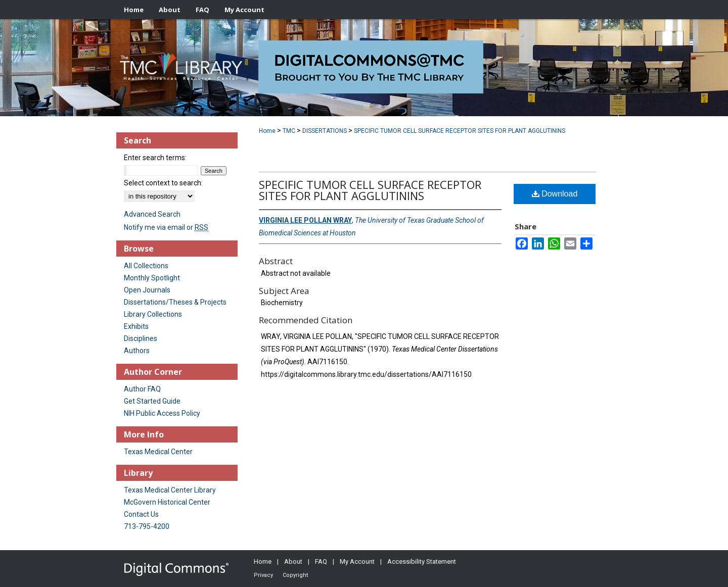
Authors (137, 351)
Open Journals (147, 290)
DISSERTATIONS (325, 131)
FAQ (321, 561)
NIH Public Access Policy (162, 413)
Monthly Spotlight (152, 278)
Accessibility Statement (422, 561)
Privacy (263, 575)
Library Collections (153, 314)
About (293, 561)
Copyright (295, 575)
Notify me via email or (166, 227)
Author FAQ (142, 389)
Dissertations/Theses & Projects (175, 302)
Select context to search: (163, 183)
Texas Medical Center (158, 452)
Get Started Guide (152, 401)
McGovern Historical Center (167, 502)
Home (267, 131)
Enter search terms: (155, 158)
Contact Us (141, 514)
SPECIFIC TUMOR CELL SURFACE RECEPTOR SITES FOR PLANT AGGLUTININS (460, 131)
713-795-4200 (147, 526)
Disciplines (141, 338)
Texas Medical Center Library (170, 490)
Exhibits (136, 326)
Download (555, 194)
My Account (357, 561)
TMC (289, 131)
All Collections (146, 266)
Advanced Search (152, 214)
